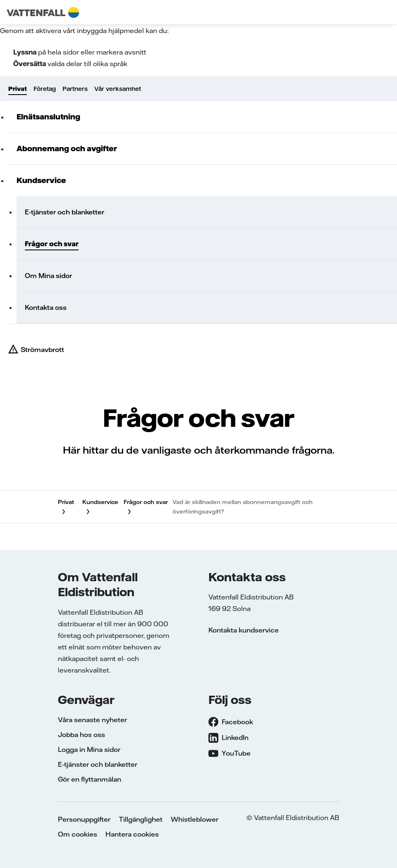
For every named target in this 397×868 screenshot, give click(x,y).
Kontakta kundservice (244, 630)
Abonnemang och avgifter (67, 149)
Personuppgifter (84, 819)
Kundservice (41, 180)
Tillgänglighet (141, 819)
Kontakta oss (46, 307)
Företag (45, 89)
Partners (75, 89)
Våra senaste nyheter (92, 720)
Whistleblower (195, 819)
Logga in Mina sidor (89, 749)
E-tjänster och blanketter (65, 212)
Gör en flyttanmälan (90, 779)
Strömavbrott (42, 350)
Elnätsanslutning (48, 117)
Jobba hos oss (81, 735)
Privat (18, 89)
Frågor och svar (52, 244)
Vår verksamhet (118, 89)
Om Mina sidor (48, 276)
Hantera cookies (132, 834)
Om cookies (78, 834)
